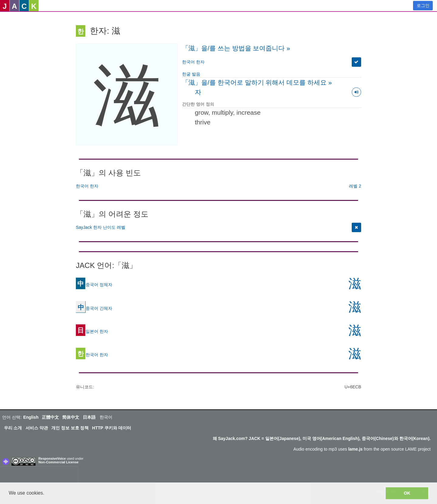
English (31, 417)
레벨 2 (355, 186)
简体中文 (71, 417)
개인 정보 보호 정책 (70, 428)
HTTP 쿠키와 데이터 (112, 428)
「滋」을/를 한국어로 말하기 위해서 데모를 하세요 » (257, 82)
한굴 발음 (191, 74)
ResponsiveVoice (52, 458)
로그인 (423, 5)
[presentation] (39, 476)
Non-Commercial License (59, 462)
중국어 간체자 (94, 308)
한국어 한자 (193, 62)
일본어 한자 (92, 331)
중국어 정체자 (94, 284)
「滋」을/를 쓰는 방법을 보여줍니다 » (236, 48)
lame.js (355, 449)
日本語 (89, 417)
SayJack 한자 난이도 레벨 (101, 227)
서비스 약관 (37, 428)
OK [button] (407, 493)
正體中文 (50, 417)
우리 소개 (13, 428)
